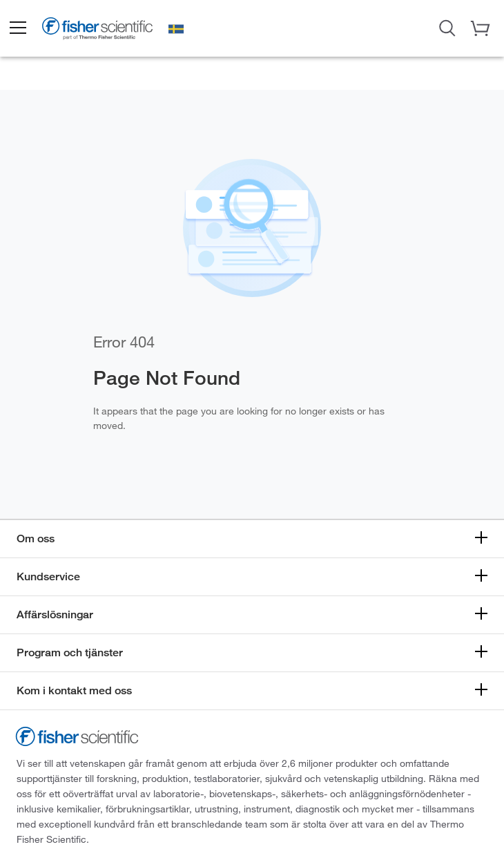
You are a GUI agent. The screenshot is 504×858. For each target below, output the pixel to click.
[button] (17, 28)
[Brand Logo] (97, 30)
